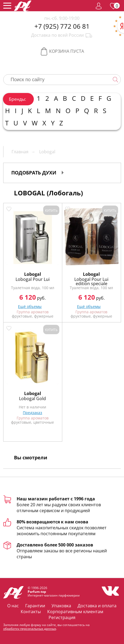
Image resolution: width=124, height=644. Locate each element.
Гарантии (35, 606)
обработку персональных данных (30, 629)
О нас (13, 606)
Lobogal (33, 274)
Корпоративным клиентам (75, 612)
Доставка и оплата (97, 606)
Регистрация (62, 617)
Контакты (31, 612)
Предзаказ (32, 413)
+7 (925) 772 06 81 (62, 26)
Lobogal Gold (32, 399)
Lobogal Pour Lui (33, 279)
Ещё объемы (30, 306)
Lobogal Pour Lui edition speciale (91, 281)
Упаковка (61, 606)
